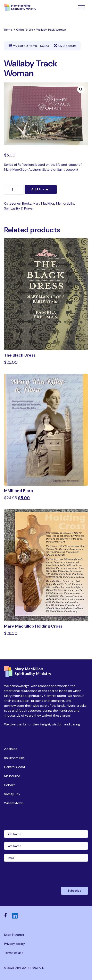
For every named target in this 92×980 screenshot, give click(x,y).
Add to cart (41, 189)
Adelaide (11, 749)
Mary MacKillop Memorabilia (53, 203)
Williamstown (14, 803)
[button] (81, 89)
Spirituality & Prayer (19, 208)
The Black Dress (20, 355)
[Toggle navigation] (81, 7)
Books (27, 203)
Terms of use (14, 953)
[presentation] (35, 874)
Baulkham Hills (14, 758)
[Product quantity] (14, 190)
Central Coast (15, 767)
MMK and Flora (19, 491)
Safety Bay (12, 794)
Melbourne (12, 776)
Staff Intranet (14, 935)
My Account (65, 46)
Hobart (9, 785)
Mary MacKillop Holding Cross (33, 626)
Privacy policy (14, 944)
